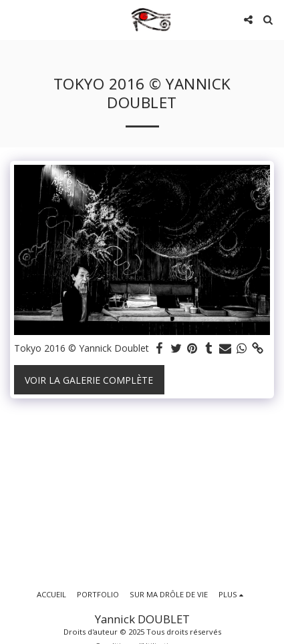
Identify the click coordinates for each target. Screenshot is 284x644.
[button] (15, 19)
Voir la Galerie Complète (89, 380)
